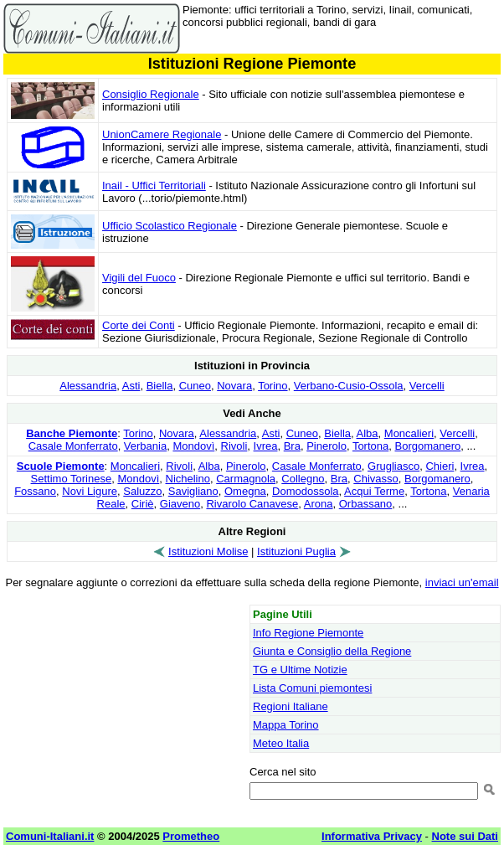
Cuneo (195, 386)
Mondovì (193, 446)
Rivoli (234, 446)
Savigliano (193, 491)
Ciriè (143, 504)
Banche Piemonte (72, 433)
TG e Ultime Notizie (300, 670)
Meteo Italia (281, 743)
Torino (273, 386)
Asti (131, 386)
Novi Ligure (90, 491)
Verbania (145, 446)
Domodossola (306, 491)
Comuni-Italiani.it (50, 836)
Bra (292, 446)
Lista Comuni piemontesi (312, 688)
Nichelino (188, 479)
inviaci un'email (462, 582)
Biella (160, 386)
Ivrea (266, 446)
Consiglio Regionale (151, 94)
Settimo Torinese (72, 479)
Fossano (35, 491)
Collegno (303, 479)
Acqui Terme (374, 491)
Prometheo (191, 836)
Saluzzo (142, 491)
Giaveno (180, 504)
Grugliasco (393, 466)
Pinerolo (327, 446)
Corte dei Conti (139, 325)
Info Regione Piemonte (308, 633)
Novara (234, 386)
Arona (319, 504)
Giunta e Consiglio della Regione (332, 651)
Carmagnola (246, 479)
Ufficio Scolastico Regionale (170, 226)
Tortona (370, 446)
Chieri (440, 466)
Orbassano (366, 504)
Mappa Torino (286, 725)
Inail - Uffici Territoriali (154, 185)
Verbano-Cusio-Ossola (349, 386)
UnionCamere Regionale (162, 134)
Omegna (245, 491)
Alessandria (88, 386)
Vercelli (427, 386)
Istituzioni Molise (208, 551)
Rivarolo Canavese (252, 504)
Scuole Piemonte (61, 466)
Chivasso (375, 479)
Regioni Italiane (291, 706)
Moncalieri (409, 433)
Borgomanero (427, 446)
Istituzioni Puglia (296, 551)
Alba (368, 433)
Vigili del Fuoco (139, 278)
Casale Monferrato (73, 446)
